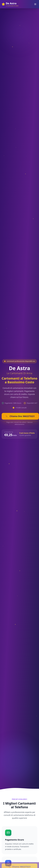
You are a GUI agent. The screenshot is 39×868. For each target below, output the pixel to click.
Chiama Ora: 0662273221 (20, 416)
